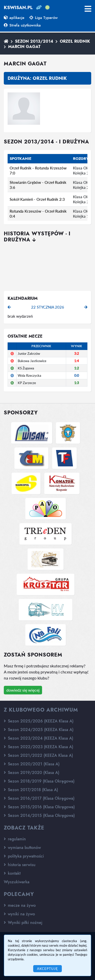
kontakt (12, 873)
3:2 (77, 354)
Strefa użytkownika (22, 25)
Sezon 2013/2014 (34, 41)
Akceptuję (48, 969)
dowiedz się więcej (23, 690)
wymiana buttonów (22, 848)
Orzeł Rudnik (75, 41)
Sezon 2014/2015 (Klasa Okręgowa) (39, 815)
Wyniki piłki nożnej (23, 923)
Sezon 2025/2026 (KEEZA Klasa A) (39, 721)
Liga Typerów (44, 18)
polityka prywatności (24, 856)
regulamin (15, 839)
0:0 (77, 375)
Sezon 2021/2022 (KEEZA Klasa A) (38, 755)
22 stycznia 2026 (48, 307)
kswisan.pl (18, 8)
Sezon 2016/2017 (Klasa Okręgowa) (39, 798)
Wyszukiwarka (17, 882)
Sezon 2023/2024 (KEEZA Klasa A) (39, 738)
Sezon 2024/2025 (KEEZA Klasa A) (39, 730)
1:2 (77, 368)
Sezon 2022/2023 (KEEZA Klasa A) (39, 747)
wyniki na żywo (19, 914)
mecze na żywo (20, 905)
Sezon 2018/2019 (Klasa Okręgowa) (39, 781)
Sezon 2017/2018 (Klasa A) (31, 790)
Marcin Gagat (24, 47)
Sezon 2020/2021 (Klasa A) (32, 764)
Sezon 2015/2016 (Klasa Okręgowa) (39, 807)
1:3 (77, 383)
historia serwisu (20, 865)
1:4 (77, 361)
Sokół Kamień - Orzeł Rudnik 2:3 (37, 199)
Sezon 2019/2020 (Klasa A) (32, 773)
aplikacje (14, 18)
